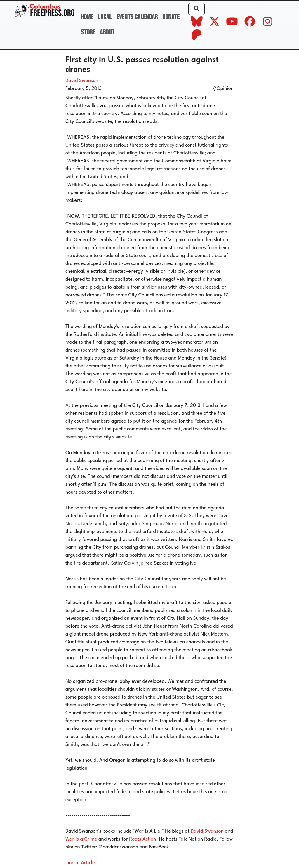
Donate (171, 17)
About (107, 32)
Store (88, 32)
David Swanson (82, 81)
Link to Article (80, 863)
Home (87, 17)
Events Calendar (137, 17)
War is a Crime (81, 839)
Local (105, 17)
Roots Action (142, 839)
